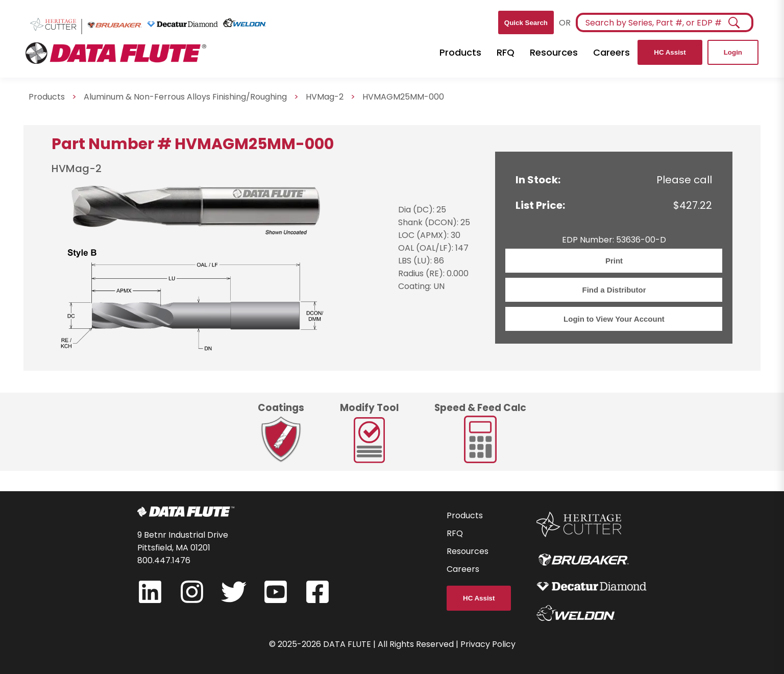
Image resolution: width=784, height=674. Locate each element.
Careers (611, 52)
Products (460, 52)
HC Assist (670, 52)
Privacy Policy (488, 644)
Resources (554, 52)
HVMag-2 (325, 97)
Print (614, 261)
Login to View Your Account (614, 319)
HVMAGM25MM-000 (403, 97)
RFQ (506, 52)
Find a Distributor (614, 290)
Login (733, 52)
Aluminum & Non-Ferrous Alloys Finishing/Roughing (185, 97)
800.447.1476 (164, 560)
